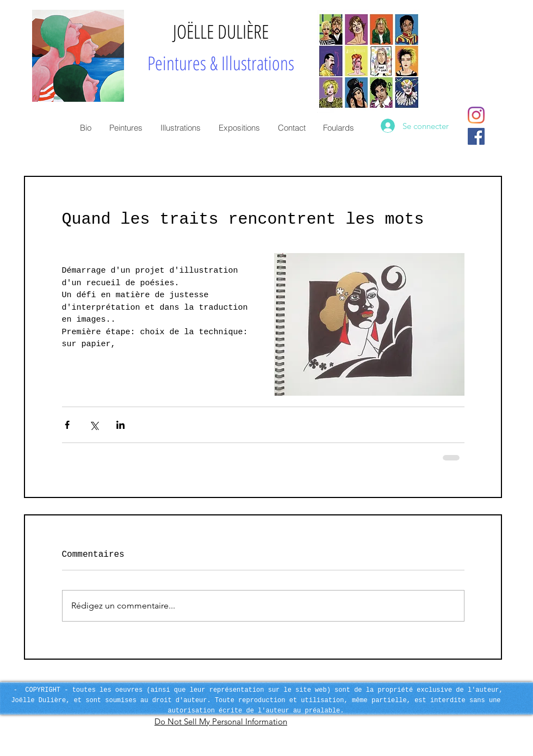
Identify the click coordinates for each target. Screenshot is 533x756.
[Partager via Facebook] (67, 425)
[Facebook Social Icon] (476, 136)
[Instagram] (476, 115)
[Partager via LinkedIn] (120, 425)
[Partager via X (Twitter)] (94, 425)
